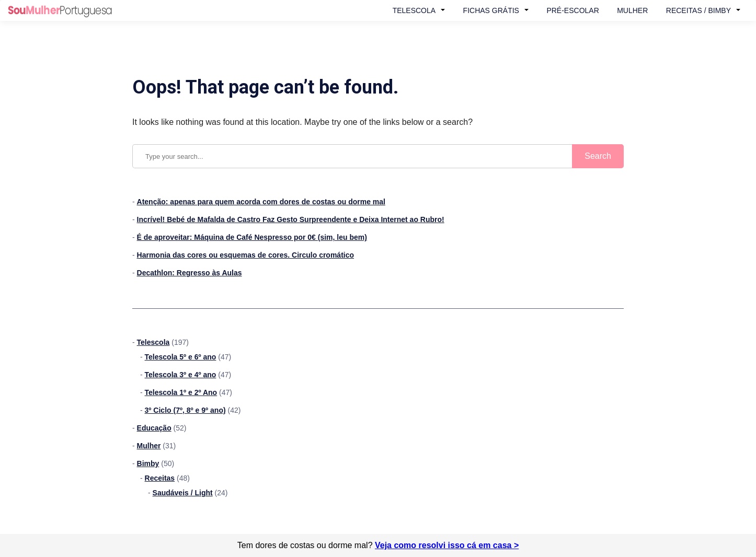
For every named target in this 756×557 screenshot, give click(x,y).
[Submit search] (598, 156)
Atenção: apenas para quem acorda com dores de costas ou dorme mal (261, 202)
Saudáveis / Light (183, 493)
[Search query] (378, 156)
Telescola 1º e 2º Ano (181, 392)
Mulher (632, 10)
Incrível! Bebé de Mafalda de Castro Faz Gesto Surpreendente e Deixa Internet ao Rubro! (291, 219)
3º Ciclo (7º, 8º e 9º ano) (185, 410)
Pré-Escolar (572, 10)
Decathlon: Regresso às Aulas (190, 273)
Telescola (414, 10)
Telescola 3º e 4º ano (181, 375)
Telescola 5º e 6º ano (181, 357)
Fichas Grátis (491, 10)
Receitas (160, 478)
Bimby (148, 463)
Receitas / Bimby (698, 10)
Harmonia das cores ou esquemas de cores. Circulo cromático (245, 255)
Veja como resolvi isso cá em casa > (447, 545)
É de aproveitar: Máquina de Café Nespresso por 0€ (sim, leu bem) (252, 237)
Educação (154, 428)
